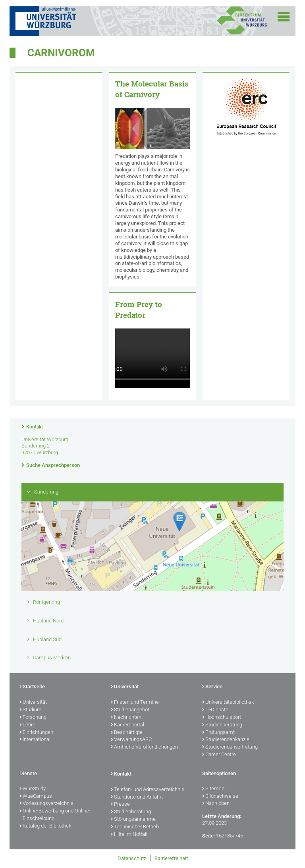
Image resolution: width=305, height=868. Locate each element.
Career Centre (219, 755)
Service (212, 687)
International (35, 740)
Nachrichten (126, 718)
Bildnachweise (220, 797)
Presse (120, 805)
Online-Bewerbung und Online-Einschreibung (55, 815)
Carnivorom (61, 53)
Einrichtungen (36, 733)
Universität (33, 703)
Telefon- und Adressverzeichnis (148, 790)
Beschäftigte (127, 733)
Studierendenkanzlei (226, 740)
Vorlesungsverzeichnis (46, 804)
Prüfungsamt (218, 733)
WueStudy (33, 789)
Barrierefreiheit (171, 858)
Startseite (32, 687)
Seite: (208, 836)
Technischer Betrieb (135, 827)
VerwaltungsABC (131, 740)
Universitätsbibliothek (228, 703)
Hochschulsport (222, 718)
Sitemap (213, 789)
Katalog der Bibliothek (45, 826)
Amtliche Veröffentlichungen (144, 747)
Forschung (33, 718)
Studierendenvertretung (230, 747)
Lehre (27, 725)
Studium (31, 710)
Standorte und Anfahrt (137, 797)
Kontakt (35, 427)
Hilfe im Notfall (129, 835)
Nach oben (216, 804)
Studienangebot (130, 710)
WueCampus (36, 797)
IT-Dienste (215, 710)
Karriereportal (127, 725)
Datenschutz (132, 858)
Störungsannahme (133, 820)
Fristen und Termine (135, 703)
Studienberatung (222, 725)
